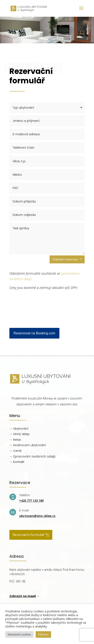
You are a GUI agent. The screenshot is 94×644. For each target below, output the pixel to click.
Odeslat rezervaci (65, 259)
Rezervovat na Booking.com (34, 333)
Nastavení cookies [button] (19, 634)
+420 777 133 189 (31, 500)
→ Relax (15, 440)
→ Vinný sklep (19, 434)
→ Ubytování (19, 429)
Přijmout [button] (43, 634)
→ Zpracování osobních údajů (32, 456)
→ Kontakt (17, 462)
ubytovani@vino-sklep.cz (37, 516)
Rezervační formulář (29, 535)
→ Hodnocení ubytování (28, 445)
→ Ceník (16, 451)
